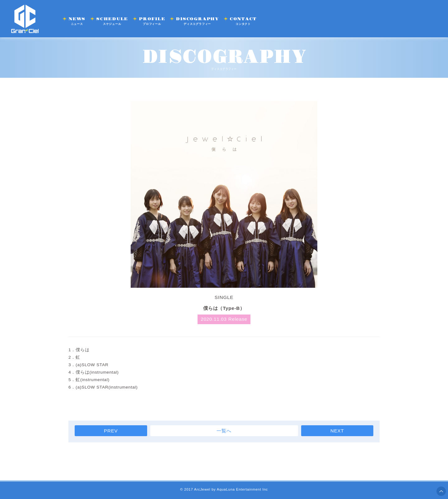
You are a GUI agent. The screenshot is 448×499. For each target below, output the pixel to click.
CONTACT (243, 21)
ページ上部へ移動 (441, 491)
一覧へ (224, 431)
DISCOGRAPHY (197, 21)
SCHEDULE (112, 21)
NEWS (77, 21)
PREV (111, 431)
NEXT (337, 431)
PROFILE (152, 21)
